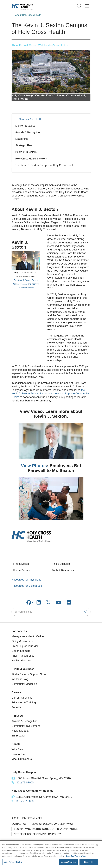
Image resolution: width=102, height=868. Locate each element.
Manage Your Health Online (28, 636)
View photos (60, 45)
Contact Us (19, 824)
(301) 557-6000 (25, 801)
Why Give (17, 749)
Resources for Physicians (26, 580)
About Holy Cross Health (30, 119)
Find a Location (61, 564)
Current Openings (22, 698)
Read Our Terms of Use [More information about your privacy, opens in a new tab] (76, 856)
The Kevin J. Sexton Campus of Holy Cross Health (45, 165)
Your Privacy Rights (27, 829)
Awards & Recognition (28, 132)
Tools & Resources (63, 570)
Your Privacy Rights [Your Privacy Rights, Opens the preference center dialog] (13, 862)
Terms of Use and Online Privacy (52, 824)
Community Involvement (26, 726)
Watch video (45, 45)
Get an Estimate (21, 651)
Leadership (22, 139)
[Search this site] (51, 612)
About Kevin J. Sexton (24, 45)
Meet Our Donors (22, 759)
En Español (18, 736)
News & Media (20, 731)
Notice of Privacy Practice (60, 829)
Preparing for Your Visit (25, 646)
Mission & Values (25, 126)
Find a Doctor (21, 564)
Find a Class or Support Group (29, 674)
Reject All (89, 862)
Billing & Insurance (22, 641)
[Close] (97, 845)
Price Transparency (23, 656)
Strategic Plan (24, 145)
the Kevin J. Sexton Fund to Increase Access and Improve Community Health (50, 394)
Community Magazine (24, 684)
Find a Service (22, 570)
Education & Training (24, 703)
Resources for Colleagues (27, 586)
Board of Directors (26, 152)
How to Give (19, 754)
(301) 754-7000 (25, 783)
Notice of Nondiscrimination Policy (37, 834)
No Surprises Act (21, 661)
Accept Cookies (68, 862)
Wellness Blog (20, 679)
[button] (88, 5)
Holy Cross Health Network (31, 159)
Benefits (16, 707)
